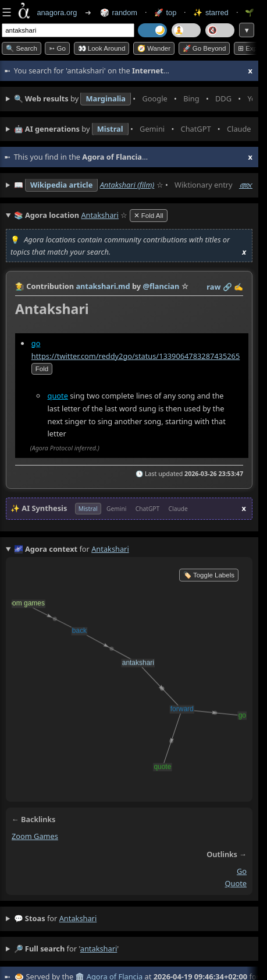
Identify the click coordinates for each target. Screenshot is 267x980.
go (36, 343)
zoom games (35, 836)
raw (213, 287)
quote (58, 396)
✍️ (238, 287)
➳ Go (57, 48)
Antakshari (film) (127, 185)
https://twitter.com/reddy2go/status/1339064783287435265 (136, 356)
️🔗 (227, 287)
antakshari (78, 918)
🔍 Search (22, 48)
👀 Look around (102, 48)
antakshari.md (103, 286)
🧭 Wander (154, 48)
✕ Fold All (149, 216)
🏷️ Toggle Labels (209, 575)
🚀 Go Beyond (204, 48)
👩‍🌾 (20, 286)
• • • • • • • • (133, 99)
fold (42, 369)
